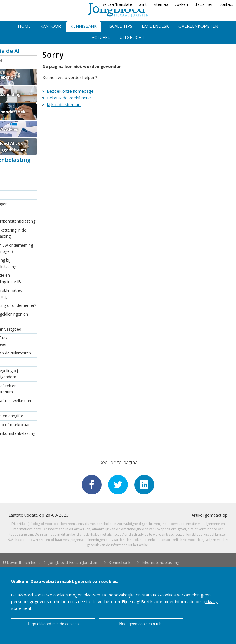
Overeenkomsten (198, 26)
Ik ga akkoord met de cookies (53, 624)
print (143, 4)
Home (24, 26)
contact (226, 4)
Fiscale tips (119, 26)
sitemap (161, 4)
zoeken (181, 4)
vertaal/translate (117, 4)
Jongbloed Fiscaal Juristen (73, 562)
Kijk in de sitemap (64, 104)
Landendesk (155, 26)
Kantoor (51, 26)
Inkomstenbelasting (161, 562)
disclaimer (204, 4)
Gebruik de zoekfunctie (69, 98)
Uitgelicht (132, 37)
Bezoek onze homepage (70, 91)
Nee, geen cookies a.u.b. (141, 624)
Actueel (101, 37)
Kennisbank (84, 26)
